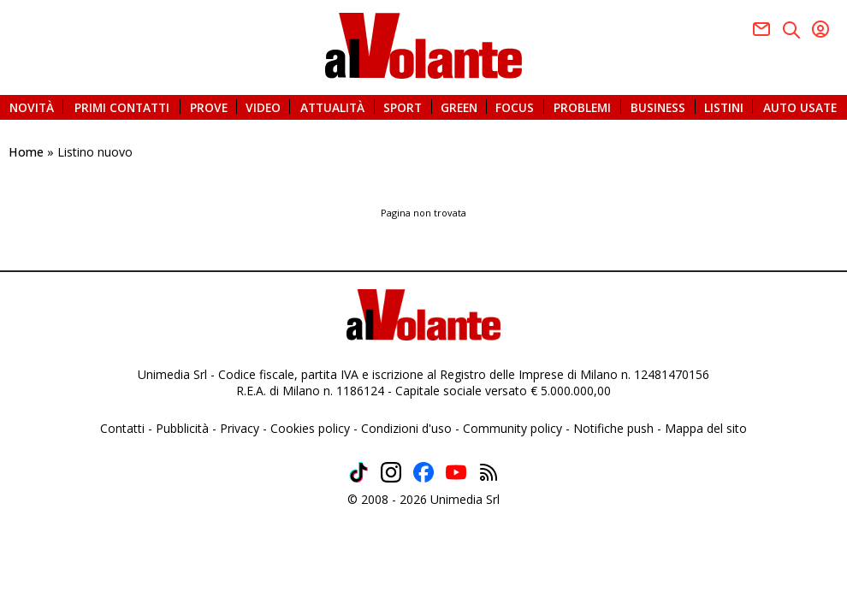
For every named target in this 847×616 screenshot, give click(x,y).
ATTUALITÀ (332, 107)
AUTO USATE (800, 107)
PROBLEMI (582, 107)
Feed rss (489, 472)
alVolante (423, 46)
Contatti (122, 428)
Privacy (240, 428)
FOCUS (515, 107)
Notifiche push (613, 428)
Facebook (761, 29)
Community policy (512, 428)
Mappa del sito (706, 428)
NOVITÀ (32, 107)
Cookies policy (310, 428)
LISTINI (724, 107)
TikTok (358, 472)
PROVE (209, 107)
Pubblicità (182, 428)
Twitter (791, 30)
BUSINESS (658, 107)
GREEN (459, 107)
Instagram (391, 472)
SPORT (403, 107)
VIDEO (263, 107)
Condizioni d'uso (406, 428)
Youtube (820, 29)
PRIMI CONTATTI (122, 107)
